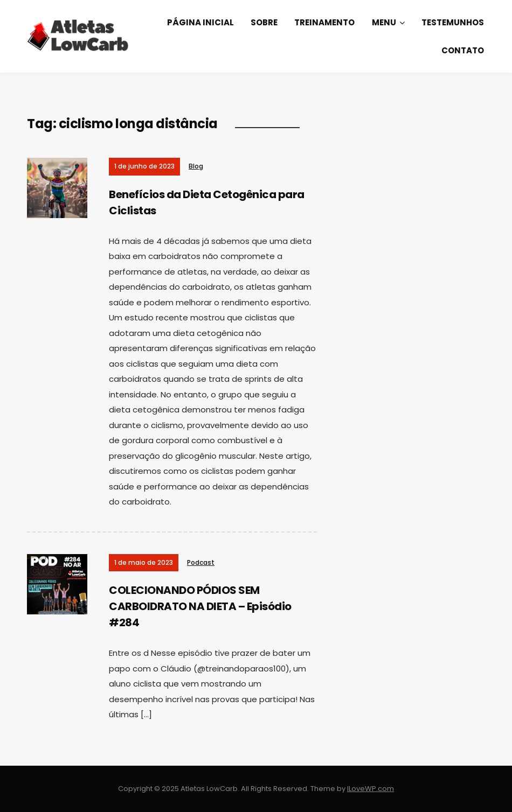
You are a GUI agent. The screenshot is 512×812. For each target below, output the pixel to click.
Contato (463, 50)
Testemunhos (453, 22)
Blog (196, 166)
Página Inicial (200, 22)
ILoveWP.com (371, 789)
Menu (384, 22)
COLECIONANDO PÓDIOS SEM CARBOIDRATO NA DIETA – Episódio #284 (200, 606)
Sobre (264, 22)
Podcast (201, 562)
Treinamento (324, 22)
